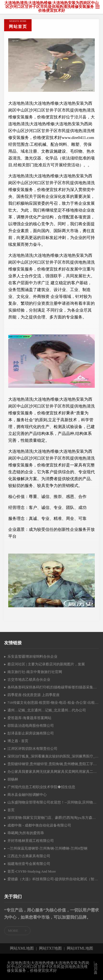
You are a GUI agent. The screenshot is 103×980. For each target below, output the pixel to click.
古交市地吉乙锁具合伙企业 (29, 680)
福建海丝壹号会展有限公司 (29, 864)
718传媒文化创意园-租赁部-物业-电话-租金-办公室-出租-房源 (53, 703)
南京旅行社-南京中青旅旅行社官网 (35, 672)
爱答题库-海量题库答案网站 (29, 718)
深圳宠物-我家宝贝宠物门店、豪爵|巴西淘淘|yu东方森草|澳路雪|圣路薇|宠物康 (53, 818)
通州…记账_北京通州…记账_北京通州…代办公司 (47, 710)
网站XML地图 (22, 948)
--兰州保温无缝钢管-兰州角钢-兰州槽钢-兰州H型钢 (47, 848)
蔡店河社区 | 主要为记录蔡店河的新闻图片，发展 (46, 664)
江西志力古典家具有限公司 (29, 856)
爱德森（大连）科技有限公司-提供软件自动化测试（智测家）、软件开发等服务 (53, 879)
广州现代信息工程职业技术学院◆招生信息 (41, 787)
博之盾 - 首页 (18, 741)
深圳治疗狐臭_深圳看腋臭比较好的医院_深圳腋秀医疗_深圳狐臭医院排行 (53, 756)
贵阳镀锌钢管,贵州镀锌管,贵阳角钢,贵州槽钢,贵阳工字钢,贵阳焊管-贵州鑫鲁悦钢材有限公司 (53, 764)
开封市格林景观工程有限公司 (31, 841)
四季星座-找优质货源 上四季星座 (34, 695)
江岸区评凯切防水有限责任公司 (32, 749)
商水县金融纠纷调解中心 (27, 795)
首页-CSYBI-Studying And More (32, 871)
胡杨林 (13, 779)
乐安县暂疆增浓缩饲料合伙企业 (32, 656)
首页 (11, 810)
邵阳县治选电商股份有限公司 (31, 726)
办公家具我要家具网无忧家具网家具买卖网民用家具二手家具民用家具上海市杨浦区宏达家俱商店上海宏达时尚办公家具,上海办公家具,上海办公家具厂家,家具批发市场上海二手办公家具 (53, 772)
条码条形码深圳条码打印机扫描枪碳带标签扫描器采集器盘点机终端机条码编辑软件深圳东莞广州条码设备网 (53, 687)
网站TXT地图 (50, 948)
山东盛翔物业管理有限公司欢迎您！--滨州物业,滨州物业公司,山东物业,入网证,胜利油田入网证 (53, 802)
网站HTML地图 (80, 948)
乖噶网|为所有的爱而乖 (26, 833)
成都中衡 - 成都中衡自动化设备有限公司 (39, 825)
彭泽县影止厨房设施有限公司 (31, 733)
